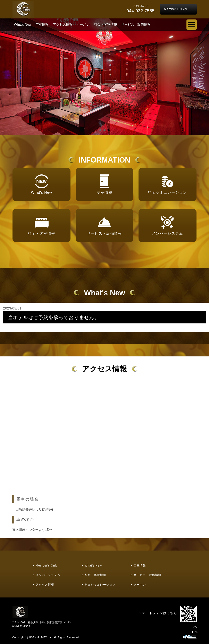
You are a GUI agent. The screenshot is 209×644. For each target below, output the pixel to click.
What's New (23, 24)
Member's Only (47, 565)
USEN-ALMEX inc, (41, 637)
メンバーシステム (48, 575)
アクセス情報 (63, 24)
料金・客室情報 (106, 24)
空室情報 (42, 24)
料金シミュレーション (100, 585)
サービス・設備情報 (136, 24)
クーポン (83, 24)
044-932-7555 (21, 626)
